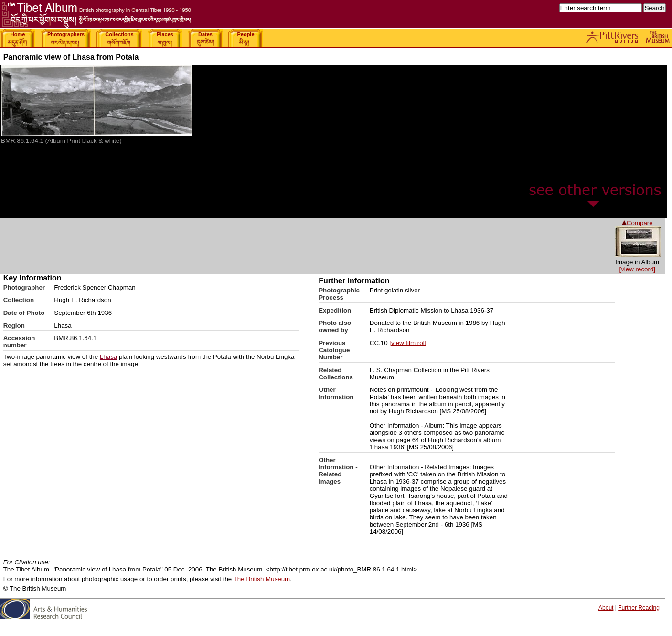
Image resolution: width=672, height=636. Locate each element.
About (606, 608)
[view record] (637, 269)
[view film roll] (408, 343)
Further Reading (639, 608)
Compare (637, 223)
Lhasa (108, 357)
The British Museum (262, 579)
